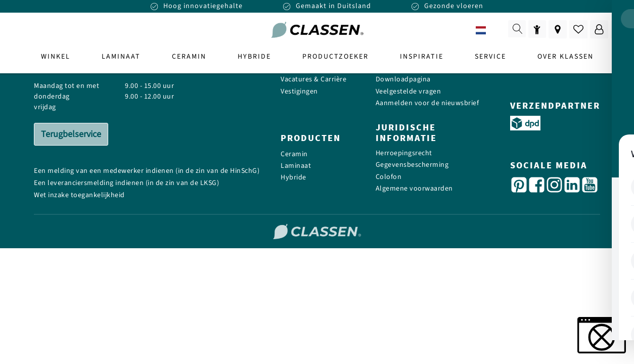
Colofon (389, 177)
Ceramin (294, 154)
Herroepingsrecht (404, 153)
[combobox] (488, 30)
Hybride (293, 178)
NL (488, 31)
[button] (602, 335)
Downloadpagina (403, 80)
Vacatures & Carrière (313, 80)
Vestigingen (299, 92)
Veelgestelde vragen (409, 92)
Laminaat (296, 166)
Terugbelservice (71, 134)
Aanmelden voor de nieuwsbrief (427, 103)
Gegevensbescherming (412, 165)
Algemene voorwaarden (414, 189)
